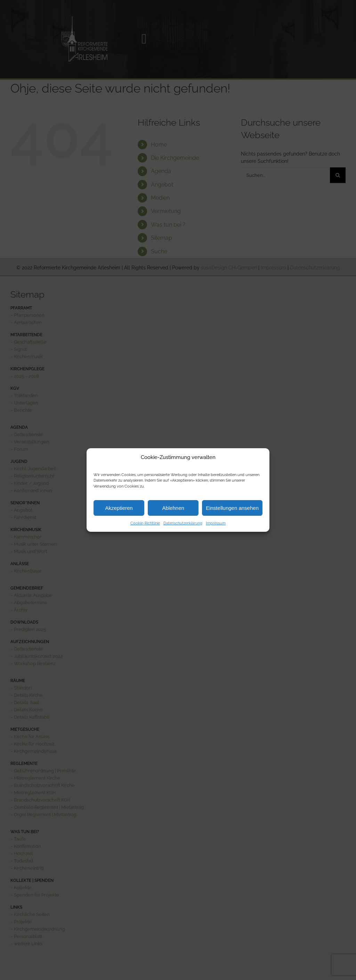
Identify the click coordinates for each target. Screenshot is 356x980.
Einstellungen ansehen (232, 508)
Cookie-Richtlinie (145, 523)
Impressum (216, 523)
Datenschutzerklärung (183, 523)
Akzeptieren (119, 508)
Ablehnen (173, 508)
